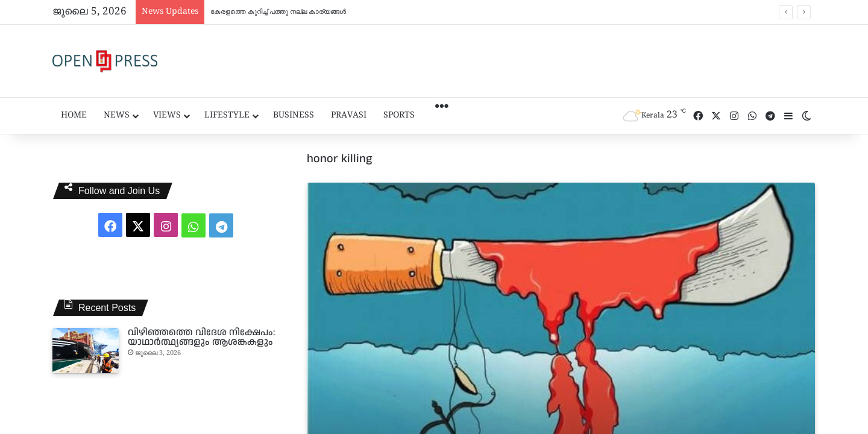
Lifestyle (227, 115)
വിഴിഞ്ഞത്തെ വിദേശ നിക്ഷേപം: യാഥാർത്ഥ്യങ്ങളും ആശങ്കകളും (201, 337)
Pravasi (349, 115)
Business (294, 115)
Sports (399, 115)
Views (167, 115)
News (117, 115)
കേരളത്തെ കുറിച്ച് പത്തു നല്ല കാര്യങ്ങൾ (278, 12)
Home (74, 115)
